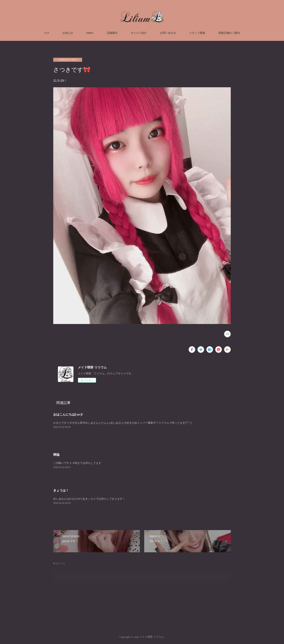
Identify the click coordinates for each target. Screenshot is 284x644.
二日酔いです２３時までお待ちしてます (77, 463)
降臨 (56, 455)
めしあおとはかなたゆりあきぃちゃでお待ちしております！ (89, 499)
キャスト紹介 (139, 33)
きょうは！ (61, 490)
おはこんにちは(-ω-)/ (68, 414)
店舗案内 (112, 33)
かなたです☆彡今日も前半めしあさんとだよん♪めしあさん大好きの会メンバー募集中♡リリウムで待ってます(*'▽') (122, 423)
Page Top (142, 619)
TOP (47, 33)
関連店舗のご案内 (229, 33)
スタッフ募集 (197, 33)
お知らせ (68, 33)
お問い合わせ (168, 33)
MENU (90, 33)
